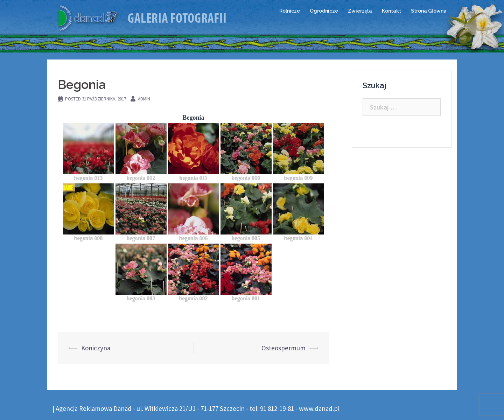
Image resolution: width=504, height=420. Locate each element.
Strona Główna (429, 11)
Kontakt (391, 11)
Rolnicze (290, 11)
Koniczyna (96, 348)
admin (144, 99)
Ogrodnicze (324, 11)
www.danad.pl (319, 408)
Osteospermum (283, 348)
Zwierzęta (360, 11)
